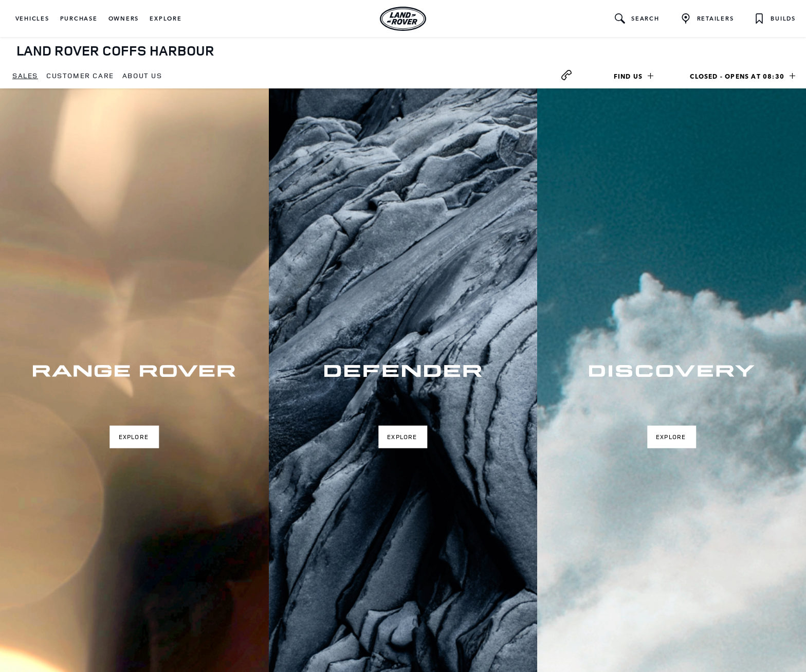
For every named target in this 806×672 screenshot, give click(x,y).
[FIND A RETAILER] (707, 19)
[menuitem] (25, 76)
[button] (32, 19)
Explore (134, 436)
